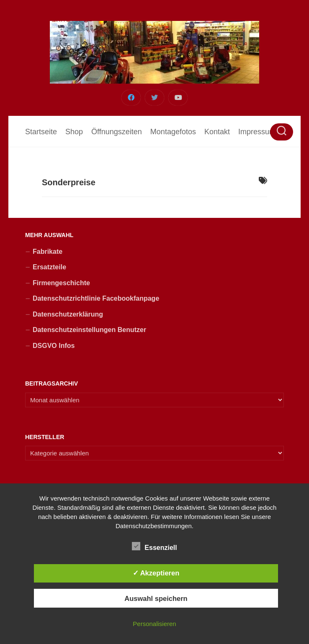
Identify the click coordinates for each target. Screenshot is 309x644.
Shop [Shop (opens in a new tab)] (74, 132)
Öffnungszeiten (117, 132)
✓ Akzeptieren (156, 573)
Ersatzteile (49, 267)
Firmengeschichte (61, 283)
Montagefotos (173, 132)
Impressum (257, 132)
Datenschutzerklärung (68, 314)
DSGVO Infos (54, 346)
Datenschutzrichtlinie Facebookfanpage (96, 298)
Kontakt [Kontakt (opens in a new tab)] (217, 132)
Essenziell (154, 547)
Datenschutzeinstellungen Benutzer (89, 330)
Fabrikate (48, 252)
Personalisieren (154, 624)
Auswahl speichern (156, 598)
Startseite (41, 132)
